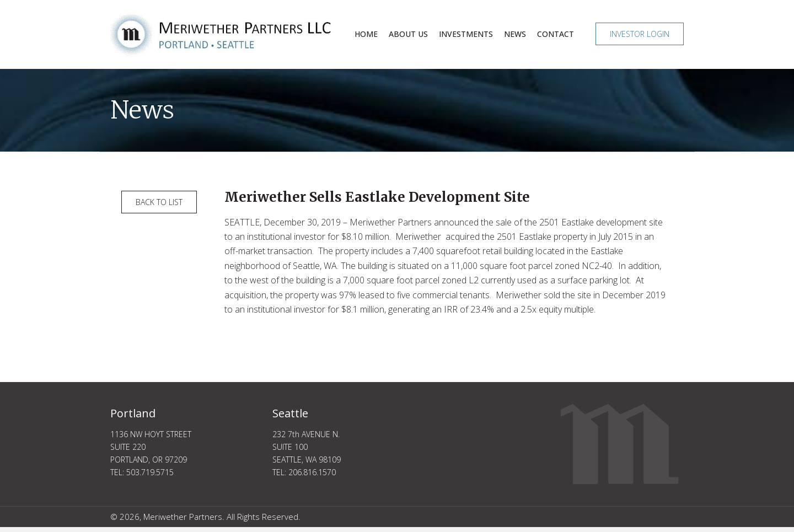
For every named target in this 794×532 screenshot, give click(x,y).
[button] (640, 34)
